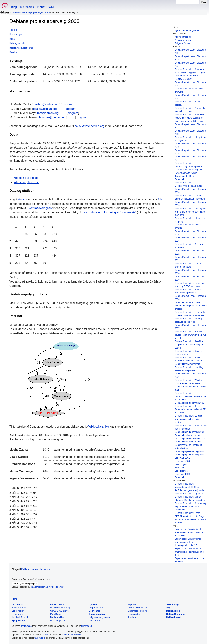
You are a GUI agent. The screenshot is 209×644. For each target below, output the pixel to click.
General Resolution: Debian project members (188, 265)
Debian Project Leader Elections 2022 (190, 97)
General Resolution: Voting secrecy (188, 103)
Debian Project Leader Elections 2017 (190, 158)
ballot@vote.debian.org (89, 126)
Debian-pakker (57, 617)
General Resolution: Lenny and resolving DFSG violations (190, 285)
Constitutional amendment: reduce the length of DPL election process (191, 306)
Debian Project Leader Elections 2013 (190, 239)
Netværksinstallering (60, 608)
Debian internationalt (137, 608)
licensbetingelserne (71, 635)
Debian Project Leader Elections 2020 (190, 132)
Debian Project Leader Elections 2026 (190, 51)
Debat (12, 39)
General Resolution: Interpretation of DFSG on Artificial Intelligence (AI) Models (190, 487)
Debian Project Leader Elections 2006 (190, 375)
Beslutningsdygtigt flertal (21, 48)
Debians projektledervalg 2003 (189, 451)
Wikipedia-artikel (99, 427)
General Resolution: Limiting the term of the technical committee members (190, 212)
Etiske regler (18, 611)
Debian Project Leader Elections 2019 (190, 145)
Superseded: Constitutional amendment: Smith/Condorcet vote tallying (189, 532)
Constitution (180, 477)
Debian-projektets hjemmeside (36, 569)
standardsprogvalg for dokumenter (47, 587)
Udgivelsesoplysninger (100, 617)
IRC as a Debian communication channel (190, 521)
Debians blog (173, 611)
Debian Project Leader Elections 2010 (190, 272)
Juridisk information (21, 617)
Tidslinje (13, 30)
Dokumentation (97, 614)
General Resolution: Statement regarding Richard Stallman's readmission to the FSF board (190, 118)
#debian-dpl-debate (26, 178)
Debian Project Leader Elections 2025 (190, 58)
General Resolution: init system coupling (190, 220)
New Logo (180, 468)
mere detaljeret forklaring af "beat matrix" (110, 212)
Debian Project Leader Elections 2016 (190, 191)
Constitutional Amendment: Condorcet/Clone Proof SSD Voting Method (188, 445)
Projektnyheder (96, 608)
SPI (47, 635)
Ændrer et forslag (183, 40)
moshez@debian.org (46, 104)
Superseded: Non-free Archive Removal (189, 560)
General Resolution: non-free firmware (189, 90)
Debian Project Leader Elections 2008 (190, 298)
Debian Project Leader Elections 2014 (190, 233)
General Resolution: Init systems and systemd (190, 139)
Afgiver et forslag (183, 37)
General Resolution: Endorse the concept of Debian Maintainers (190, 314)
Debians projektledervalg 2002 (189, 455)
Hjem (14, 599)
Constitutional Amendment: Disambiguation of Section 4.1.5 (190, 437)
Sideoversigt (173, 604)
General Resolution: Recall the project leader (189, 353)
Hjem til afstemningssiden (187, 30)
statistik (23, 199)
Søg (168, 608)
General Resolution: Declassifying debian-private (188, 165)
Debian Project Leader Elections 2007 (190, 327)
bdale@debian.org (45, 109)
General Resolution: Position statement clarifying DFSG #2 (189, 359)
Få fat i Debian (58, 604)
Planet (41, 7)
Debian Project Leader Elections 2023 (190, 84)
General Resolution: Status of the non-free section (191, 427)
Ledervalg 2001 (182, 458)
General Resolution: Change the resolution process (190, 110)
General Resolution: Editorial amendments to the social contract (189, 419)
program (67, 104)
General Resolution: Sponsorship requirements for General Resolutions (191, 507)
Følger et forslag (183, 43)
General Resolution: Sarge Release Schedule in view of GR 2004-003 (190, 409)
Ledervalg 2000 (182, 461)
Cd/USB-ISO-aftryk (59, 611)
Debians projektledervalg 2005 (189, 403)
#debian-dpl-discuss (26, 182)
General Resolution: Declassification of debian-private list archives (191, 396)
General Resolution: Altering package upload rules (188, 320)
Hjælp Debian (18, 621)
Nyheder (93, 604)
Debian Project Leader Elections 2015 (190, 204)
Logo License (181, 471)
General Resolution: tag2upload (190, 494)
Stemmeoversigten (40, 208)
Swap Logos (181, 464)
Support (132, 604)
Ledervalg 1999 (182, 474)
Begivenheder (96, 611)
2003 (47, 12)
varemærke (40, 638)
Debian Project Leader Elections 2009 (190, 278)
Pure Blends (56, 614)
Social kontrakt (19, 608)
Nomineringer (16, 34)
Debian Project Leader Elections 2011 (190, 259)
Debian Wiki (95, 621)
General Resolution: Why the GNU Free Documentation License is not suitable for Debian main (191, 385)
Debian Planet (173, 617)
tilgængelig (86, 626)
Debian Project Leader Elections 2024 (190, 64)
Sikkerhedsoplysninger (138, 611)
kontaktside (26, 626)
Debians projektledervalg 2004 (189, 432)
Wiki (51, 7)
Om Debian (17, 604)
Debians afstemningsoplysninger (27, 12)
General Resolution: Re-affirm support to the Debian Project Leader (189, 345)
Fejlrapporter (134, 614)
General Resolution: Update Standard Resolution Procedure (190, 197)
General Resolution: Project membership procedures (188, 291)
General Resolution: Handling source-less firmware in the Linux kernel (191, 335)
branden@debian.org (53, 117)
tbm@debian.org (48, 113)
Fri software (17, 614)
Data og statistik (17, 43)
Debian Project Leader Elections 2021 (190, 126)
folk (160, 199)
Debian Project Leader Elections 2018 (190, 152)
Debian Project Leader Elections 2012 (190, 252)
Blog (14, 7)
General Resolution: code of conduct (188, 226)
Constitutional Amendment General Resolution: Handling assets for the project (189, 367)
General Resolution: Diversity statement (189, 246)
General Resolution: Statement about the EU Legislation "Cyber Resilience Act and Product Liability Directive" (190, 74)
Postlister (132, 617)
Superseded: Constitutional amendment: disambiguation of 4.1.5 (190, 552)
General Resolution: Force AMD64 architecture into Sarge (190, 515)
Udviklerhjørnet (58, 621)
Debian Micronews (176, 614)
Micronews (27, 7)
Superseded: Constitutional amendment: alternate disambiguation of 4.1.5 (188, 542)
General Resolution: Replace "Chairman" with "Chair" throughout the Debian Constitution (189, 175)
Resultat (13, 52)
